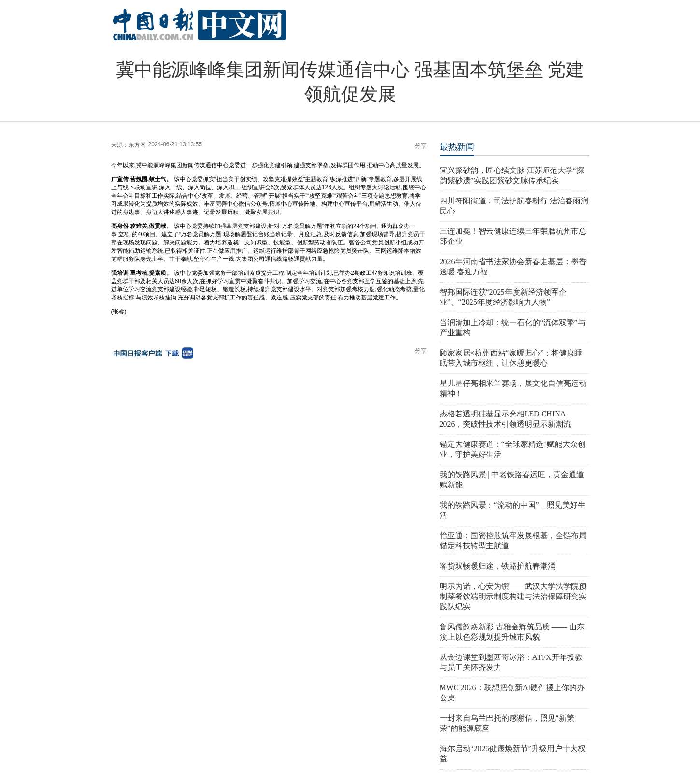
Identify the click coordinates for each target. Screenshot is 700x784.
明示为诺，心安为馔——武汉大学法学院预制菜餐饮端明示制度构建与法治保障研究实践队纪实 (513, 596)
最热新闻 (457, 147)
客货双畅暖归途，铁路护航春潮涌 (498, 566)
